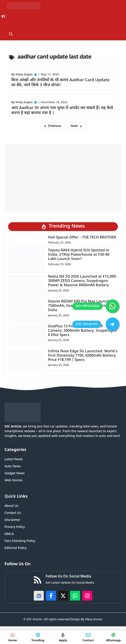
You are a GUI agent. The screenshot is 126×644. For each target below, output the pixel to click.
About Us (11, 506)
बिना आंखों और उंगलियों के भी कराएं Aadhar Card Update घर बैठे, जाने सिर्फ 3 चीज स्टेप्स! (60, 83)
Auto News (13, 466)
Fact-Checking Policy (20, 541)
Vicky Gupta (24, 75)
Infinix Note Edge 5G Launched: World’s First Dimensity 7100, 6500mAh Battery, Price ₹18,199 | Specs (83, 356)
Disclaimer (12, 520)
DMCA (9, 534)
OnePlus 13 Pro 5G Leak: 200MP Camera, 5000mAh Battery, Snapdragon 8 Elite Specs (82, 331)
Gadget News (15, 473)
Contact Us (13, 513)
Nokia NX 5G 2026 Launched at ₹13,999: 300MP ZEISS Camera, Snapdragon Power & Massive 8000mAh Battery (82, 281)
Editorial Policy (16, 548)
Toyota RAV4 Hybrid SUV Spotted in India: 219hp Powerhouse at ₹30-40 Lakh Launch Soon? (79, 255)
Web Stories (14, 481)
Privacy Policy (15, 527)
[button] (11, 35)
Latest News (14, 459)
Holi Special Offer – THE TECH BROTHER (82, 238)
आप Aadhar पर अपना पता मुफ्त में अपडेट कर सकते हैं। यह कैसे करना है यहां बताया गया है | (62, 111)
